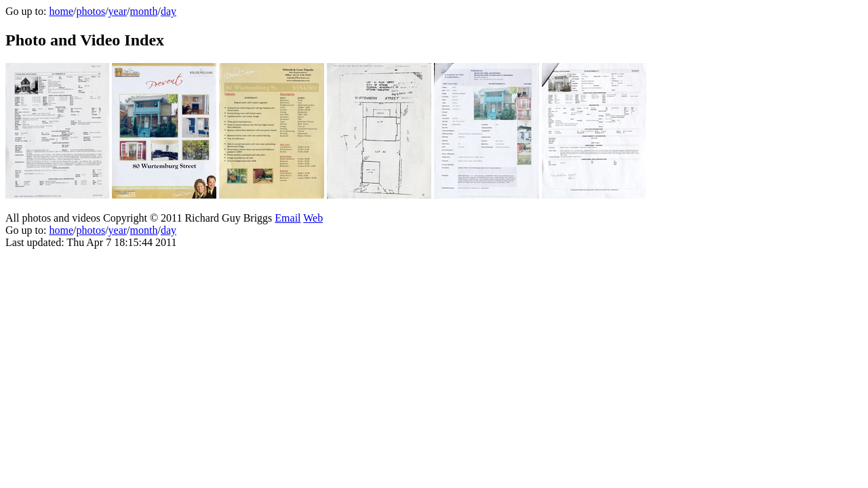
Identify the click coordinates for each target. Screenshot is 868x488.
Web (313, 218)
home (61, 11)
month (144, 11)
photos (91, 11)
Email (288, 218)
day (169, 11)
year (118, 11)
